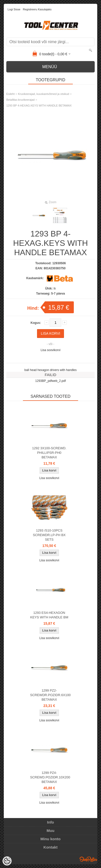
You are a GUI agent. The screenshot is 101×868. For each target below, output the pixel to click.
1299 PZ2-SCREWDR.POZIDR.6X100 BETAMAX (50, 695)
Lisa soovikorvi (51, 350)
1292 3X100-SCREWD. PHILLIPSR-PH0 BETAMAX (49, 453)
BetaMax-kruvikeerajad (21, 100)
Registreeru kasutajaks (37, 9)
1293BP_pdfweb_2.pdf (51, 381)
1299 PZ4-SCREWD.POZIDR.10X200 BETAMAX (50, 777)
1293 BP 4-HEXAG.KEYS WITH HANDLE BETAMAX (39, 106)
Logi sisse (14, 9)
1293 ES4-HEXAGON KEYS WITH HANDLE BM (49, 615)
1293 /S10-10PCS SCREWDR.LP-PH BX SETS (49, 535)
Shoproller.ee (88, 859)
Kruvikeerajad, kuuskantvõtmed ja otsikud (43, 94)
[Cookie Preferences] (7, 861)
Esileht (10, 94)
